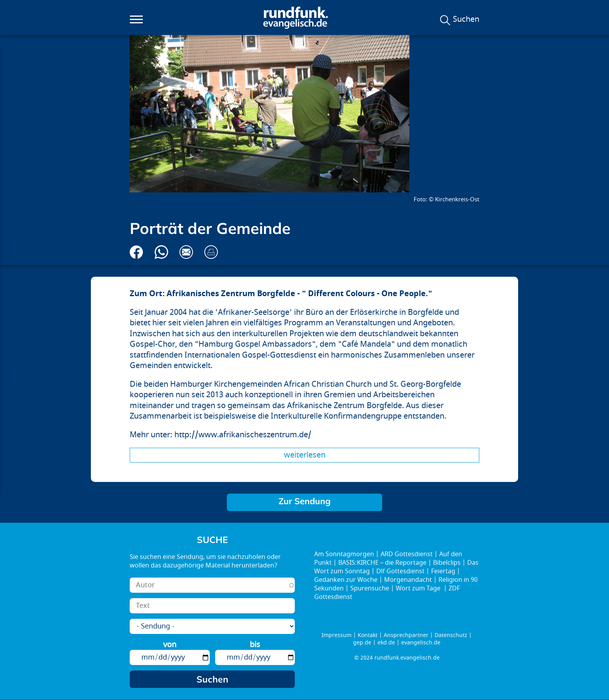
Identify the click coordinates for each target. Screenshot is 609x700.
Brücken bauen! (304, 502)
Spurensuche (370, 588)
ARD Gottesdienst (407, 554)
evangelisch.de (421, 643)
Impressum (337, 635)
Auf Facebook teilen (137, 252)
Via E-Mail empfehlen (186, 252)
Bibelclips (447, 563)
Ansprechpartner (406, 635)
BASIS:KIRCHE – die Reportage (382, 563)
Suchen (466, 19)
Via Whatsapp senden (161, 252)
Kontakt (368, 635)
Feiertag (443, 571)
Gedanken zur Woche (346, 580)
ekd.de (386, 643)
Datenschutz (451, 635)
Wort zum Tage (419, 588)
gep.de (362, 643)
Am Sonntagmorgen (344, 554)
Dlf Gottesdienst (400, 571)
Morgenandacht (408, 580)
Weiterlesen (305, 455)
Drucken (211, 252)
